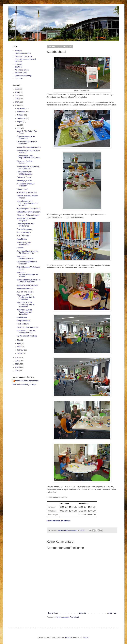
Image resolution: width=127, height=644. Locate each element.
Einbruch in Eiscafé (24, 177)
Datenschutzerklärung (23, 76)
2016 (17, 357)
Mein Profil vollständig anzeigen (25, 385)
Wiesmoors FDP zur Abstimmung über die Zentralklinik (26, 305)
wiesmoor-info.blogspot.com (27, 381)
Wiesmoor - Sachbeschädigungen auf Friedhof (27, 275)
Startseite (82, 613)
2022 (17, 89)
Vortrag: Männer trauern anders (29, 147)
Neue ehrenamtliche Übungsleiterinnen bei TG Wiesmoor (27, 203)
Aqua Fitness (22, 239)
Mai (19, 340)
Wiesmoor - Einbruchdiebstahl (28, 215)
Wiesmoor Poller (21, 73)
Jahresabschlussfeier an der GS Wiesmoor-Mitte (27, 252)
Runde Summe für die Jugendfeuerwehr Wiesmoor (28, 157)
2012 (17, 371)
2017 (17, 105)
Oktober (20, 115)
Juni (19, 128)
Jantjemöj (18, 64)
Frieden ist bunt (23, 324)
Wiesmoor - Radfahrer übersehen (25, 162)
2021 (17, 92)
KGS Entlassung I (23, 236)
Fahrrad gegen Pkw (24, 181)
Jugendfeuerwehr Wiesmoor (27, 285)
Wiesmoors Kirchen (22, 70)
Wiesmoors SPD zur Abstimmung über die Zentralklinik (26, 297)
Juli (19, 125)
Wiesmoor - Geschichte (24, 56)
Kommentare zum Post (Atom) (67, 617)
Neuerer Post (53, 613)
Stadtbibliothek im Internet (59, 521)
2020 (17, 96)
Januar (20, 353)
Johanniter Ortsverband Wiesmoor (26, 185)
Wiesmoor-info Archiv (23, 53)
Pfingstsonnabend (24, 321)
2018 (17, 102)
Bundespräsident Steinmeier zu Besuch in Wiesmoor (29, 281)
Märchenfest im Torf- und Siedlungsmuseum (26, 332)
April (19, 343)
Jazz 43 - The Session (25, 292)
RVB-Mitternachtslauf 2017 (27, 193)
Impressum (19, 79)
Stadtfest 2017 (22, 189)
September (22, 118)
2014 (17, 364)
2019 (17, 99)
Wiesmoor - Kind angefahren (28, 327)
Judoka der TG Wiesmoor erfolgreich (26, 219)
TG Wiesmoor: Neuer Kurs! (27, 336)
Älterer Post (112, 613)
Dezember (21, 108)
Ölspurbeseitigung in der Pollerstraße (26, 137)
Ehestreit (20, 248)
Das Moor (18, 67)
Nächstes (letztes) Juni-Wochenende (26, 225)
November (21, 112)
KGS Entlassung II (24, 232)
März (19, 347)
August (20, 122)
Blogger (86, 637)
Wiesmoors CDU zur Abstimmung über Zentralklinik (24, 312)
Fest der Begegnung (24, 229)
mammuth (68, 637)
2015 (17, 361)
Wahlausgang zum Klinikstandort (24, 243)
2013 (17, 367)
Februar (20, 350)
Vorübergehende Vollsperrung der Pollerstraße (28, 167)
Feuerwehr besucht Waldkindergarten (24, 173)
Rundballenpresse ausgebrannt (29, 209)
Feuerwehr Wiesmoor (25, 289)
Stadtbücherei (22, 317)
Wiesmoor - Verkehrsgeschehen (25, 258)
